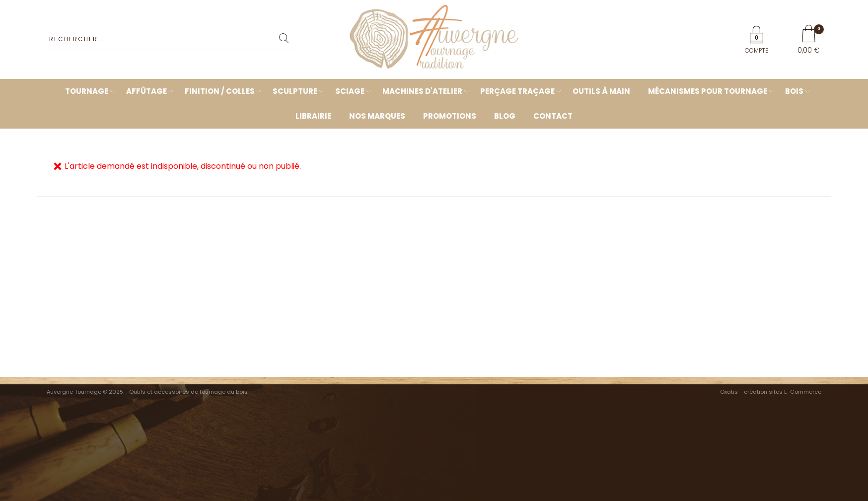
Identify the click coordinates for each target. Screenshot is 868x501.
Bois (794, 91)
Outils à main (601, 91)
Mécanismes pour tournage (708, 91)
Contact (553, 116)
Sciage (350, 91)
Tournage (87, 91)
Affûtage (146, 91)
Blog (505, 116)
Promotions (450, 116)
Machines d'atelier (422, 91)
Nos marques (377, 116)
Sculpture (295, 91)
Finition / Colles (220, 91)
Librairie (313, 116)
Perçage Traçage (517, 91)
